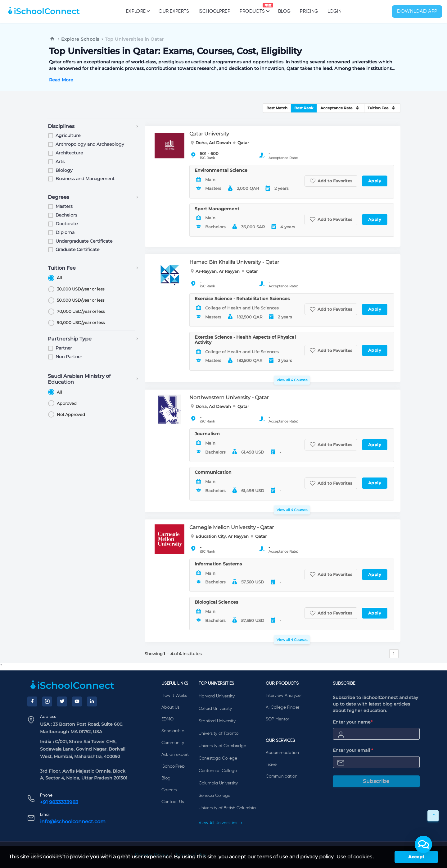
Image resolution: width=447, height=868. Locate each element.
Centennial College (218, 771)
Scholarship (173, 731)
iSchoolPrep (214, 11)
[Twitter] (62, 701)
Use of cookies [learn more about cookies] (354, 857)
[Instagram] (47, 701)
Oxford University (215, 709)
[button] (423, 844)
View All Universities (221, 823)
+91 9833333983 (59, 802)
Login (334, 11)
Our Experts (174, 11)
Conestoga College (218, 758)
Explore (138, 11)
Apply (375, 181)
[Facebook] (32, 701)
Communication (282, 776)
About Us (170, 707)
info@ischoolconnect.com (73, 822)
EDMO (167, 719)
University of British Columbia (227, 808)
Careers (169, 790)
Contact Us (173, 802)
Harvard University (217, 696)
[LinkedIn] (92, 701)
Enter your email (353, 750)
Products (252, 8)
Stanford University (217, 721)
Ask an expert (175, 755)
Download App (417, 11)
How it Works (174, 696)
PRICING (309, 11)
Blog (284, 11)
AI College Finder (282, 707)
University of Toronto (219, 733)
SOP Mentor (277, 719)
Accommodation (282, 753)
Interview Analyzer (284, 696)
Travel (272, 765)
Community (173, 743)
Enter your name (353, 722)
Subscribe (376, 781)
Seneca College (214, 796)
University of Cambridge (222, 746)
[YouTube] (77, 701)
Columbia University (218, 783)
